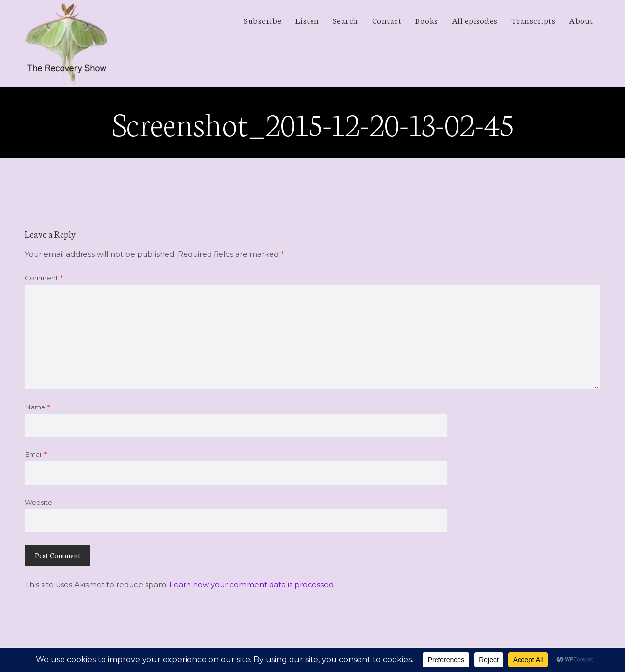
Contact (387, 20)
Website (39, 502)
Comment (44, 278)
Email (36, 454)
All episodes (475, 20)
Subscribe (263, 20)
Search (346, 20)
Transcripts (533, 20)
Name (37, 407)
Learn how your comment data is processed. (252, 584)
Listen (307, 20)
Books (427, 20)
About (581, 20)
